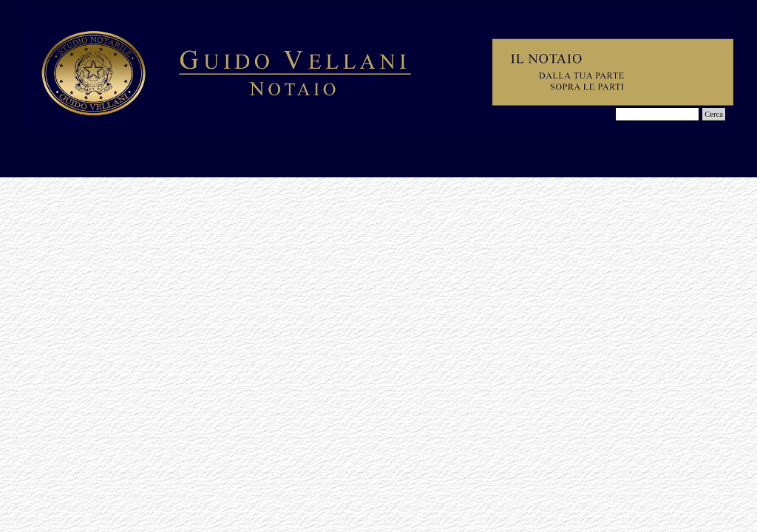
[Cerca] (657, 114)
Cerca (714, 114)
